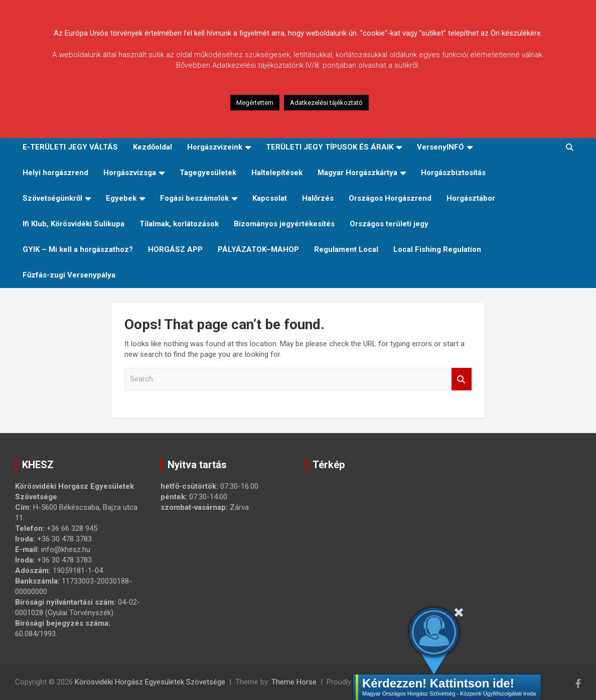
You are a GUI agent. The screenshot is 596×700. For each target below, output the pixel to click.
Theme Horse (294, 682)
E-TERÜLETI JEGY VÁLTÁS (70, 147)
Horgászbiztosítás (453, 173)
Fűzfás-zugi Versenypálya (69, 275)
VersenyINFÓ (440, 147)
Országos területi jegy (389, 224)
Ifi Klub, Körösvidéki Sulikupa (73, 224)
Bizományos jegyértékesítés (284, 224)
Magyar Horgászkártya (357, 173)
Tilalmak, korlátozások (179, 224)
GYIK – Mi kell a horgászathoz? (78, 249)
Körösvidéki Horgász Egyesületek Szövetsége (150, 682)
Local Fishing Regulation (437, 249)
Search (462, 379)
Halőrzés (318, 198)
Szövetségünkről (52, 198)
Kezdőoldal (153, 147)
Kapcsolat (270, 198)
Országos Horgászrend (390, 198)
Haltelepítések (277, 173)
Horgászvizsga (130, 173)
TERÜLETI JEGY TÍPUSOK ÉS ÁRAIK (330, 147)
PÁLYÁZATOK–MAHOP (258, 249)
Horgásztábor (471, 198)
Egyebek (121, 198)
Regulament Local (346, 249)
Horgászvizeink (215, 147)
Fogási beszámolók (194, 198)
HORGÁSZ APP (175, 249)
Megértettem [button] (255, 103)
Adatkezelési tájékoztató (326, 103)
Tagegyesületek (208, 173)
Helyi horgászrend (55, 173)
